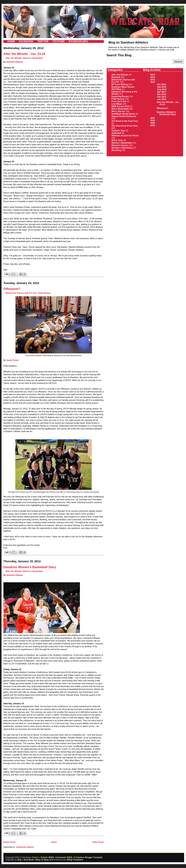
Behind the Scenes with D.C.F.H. (21, 293)
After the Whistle (14, 58)
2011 (153, 118)
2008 (153, 125)
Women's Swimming (122, 148)
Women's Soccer (120, 145)
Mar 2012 (162, 94)
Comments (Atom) (25, 847)
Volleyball (116, 133)
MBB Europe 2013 (120, 106)
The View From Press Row (125, 126)
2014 (153, 77)
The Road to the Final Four (125, 121)
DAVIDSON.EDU (78, 41)
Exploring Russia (120, 96)
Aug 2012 (162, 89)
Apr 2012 (162, 92)
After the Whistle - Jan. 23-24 (24, 54)
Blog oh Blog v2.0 (44, 860)
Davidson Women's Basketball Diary (30, 567)
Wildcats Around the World (125, 136)
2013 (153, 80)
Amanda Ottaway (15, 62)
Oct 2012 (162, 84)
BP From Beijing (120, 84)
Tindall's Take (118, 131)
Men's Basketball (120, 109)
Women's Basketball (33, 58)
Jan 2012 (162, 99)
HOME (11, 41)
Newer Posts (10, 842)
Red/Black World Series (123, 114)
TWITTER (43, 41)
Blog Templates (75, 860)
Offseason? (12, 289)
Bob (20, 860)
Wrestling (116, 150)
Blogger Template (93, 857)
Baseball (116, 77)
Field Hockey (44, 293)
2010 (153, 120)
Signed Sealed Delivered (124, 116)
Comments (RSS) (64, 857)
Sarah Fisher (13, 360)
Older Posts (98, 842)
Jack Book (29, 860)
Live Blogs (117, 104)
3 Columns (79, 857)
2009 (153, 123)
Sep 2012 (162, 87)
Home (54, 842)
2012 (153, 82)
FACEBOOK (26, 41)
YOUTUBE (59, 41)
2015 (153, 75)
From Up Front (119, 101)
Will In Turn (117, 140)
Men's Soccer (118, 111)
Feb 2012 (162, 97)
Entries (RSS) (47, 857)
